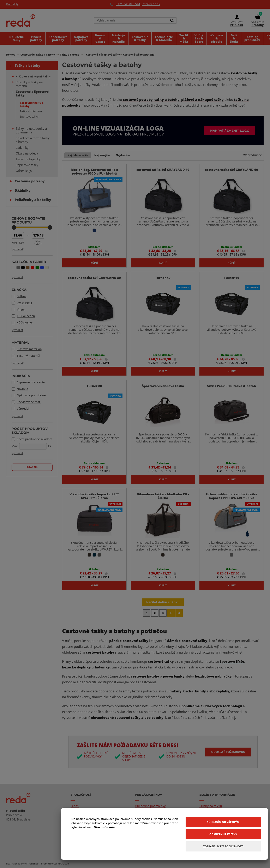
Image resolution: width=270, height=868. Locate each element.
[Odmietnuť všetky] (223, 834)
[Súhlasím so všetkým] (223, 822)
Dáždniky (23, 190)
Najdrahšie (123, 155)
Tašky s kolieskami (31, 111)
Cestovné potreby (30, 181)
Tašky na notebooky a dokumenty (31, 130)
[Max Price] (38, 235)
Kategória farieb (29, 262)
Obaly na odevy (27, 153)
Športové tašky (29, 117)
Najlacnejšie (102, 155)
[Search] (172, 21)
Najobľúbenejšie (78, 155)
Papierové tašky (27, 165)
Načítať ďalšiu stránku (163, 603)
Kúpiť (94, 263)
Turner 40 (163, 278)
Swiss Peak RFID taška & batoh (232, 386)
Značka (19, 290)
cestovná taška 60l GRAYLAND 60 (232, 170)
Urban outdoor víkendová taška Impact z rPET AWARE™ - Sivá (232, 497)
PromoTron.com (50, 864)
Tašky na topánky (28, 159)
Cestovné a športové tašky (32, 93)
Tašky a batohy (28, 65)
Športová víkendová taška (163, 386)
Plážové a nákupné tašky (33, 76)
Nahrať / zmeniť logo (228, 130)
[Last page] (179, 614)
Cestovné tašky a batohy (32, 104)
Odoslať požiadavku (228, 753)
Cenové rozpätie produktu (28, 220)
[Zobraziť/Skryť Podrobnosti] (223, 846)
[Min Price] (18, 235)
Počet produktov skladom (30, 431)
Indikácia (21, 376)
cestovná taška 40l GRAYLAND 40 (163, 170)
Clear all (32, 467)
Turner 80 (94, 386)
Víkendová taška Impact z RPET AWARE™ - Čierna (94, 497)
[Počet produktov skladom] (33, 446)
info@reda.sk (151, 4)
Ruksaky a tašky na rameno (29, 84)
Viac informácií (106, 827)
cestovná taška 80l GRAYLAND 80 (94, 278)
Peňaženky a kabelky (33, 200)
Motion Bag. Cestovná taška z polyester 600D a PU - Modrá (94, 172)
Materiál (20, 342)
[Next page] (171, 614)
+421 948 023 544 (128, 4)
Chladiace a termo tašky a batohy (33, 140)
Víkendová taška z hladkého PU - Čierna (163, 497)
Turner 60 (232, 278)
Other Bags (24, 171)
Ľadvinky (22, 147)
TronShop (33, 864)
